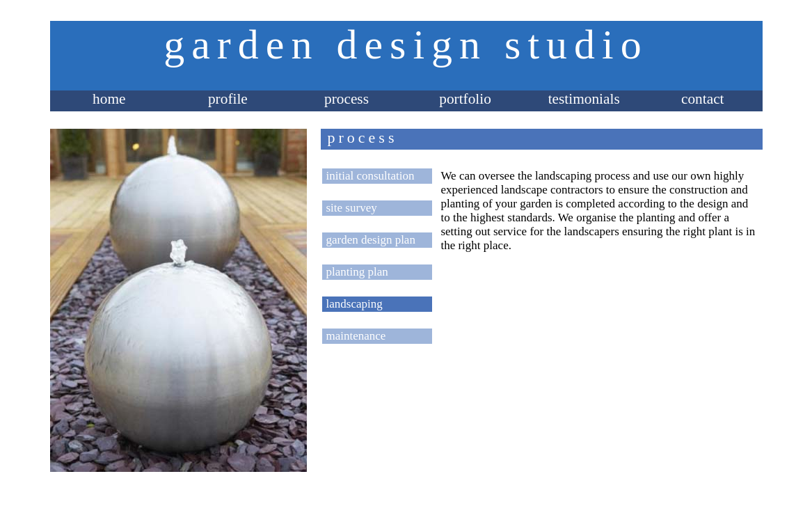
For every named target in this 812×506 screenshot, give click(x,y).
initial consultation (371, 176)
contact (703, 99)
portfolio (465, 99)
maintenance (356, 336)
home (109, 99)
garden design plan (371, 240)
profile (228, 99)
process (347, 99)
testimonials (584, 99)
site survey (352, 208)
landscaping (355, 304)
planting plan (357, 272)
